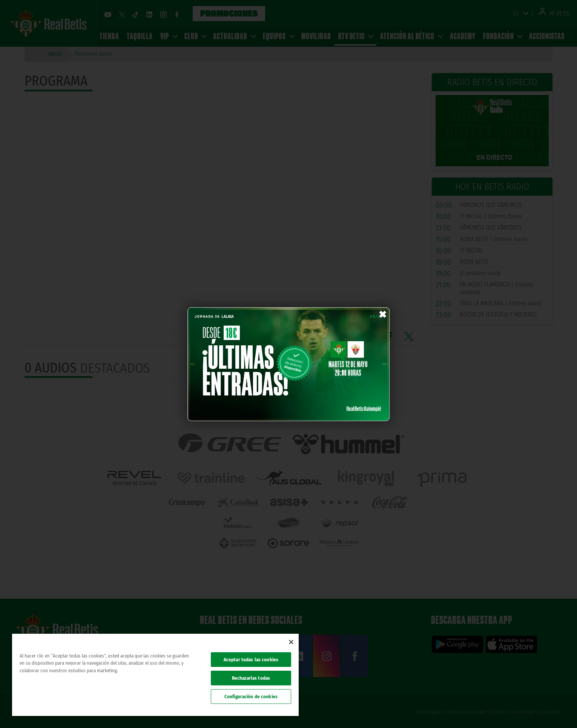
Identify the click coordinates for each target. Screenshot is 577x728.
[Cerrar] (291, 642)
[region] (155, 675)
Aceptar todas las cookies (251, 660)
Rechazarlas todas (251, 678)
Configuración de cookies (251, 697)
